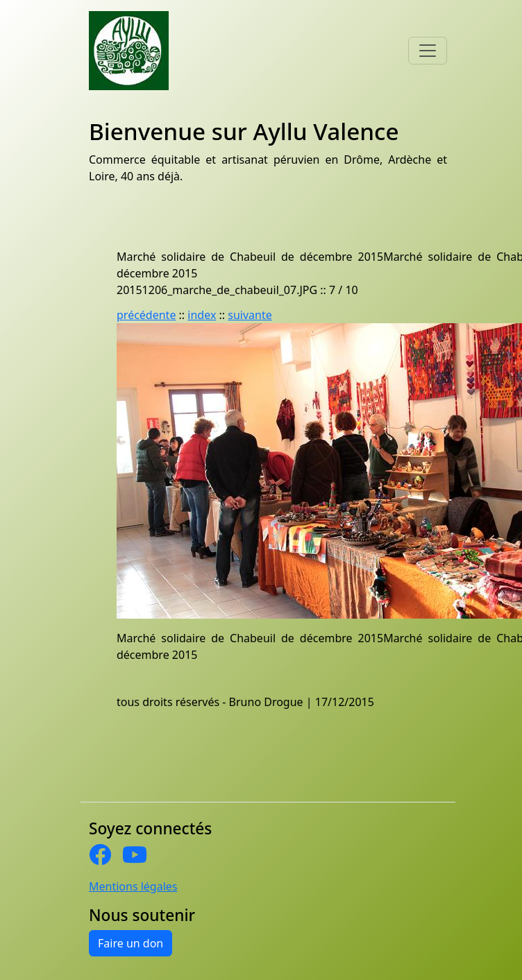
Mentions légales (133, 886)
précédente (146, 315)
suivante (250, 315)
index (202, 315)
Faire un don (130, 943)
